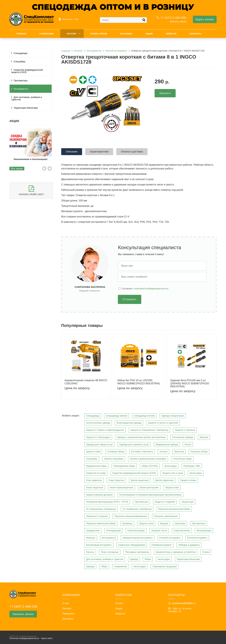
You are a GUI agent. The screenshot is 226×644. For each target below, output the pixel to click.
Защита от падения (165, 502)
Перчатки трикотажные (166, 516)
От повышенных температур (101, 509)
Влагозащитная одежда (129, 423)
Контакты (195, 34)
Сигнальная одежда (183, 437)
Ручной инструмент (197, 538)
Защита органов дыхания (99, 495)
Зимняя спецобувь (114, 459)
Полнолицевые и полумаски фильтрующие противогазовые (150, 495)
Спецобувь (20, 62)
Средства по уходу (96, 473)
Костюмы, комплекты (142, 452)
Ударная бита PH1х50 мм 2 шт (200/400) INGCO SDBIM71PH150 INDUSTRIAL (190, 383)
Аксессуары (171, 466)
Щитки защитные (140, 480)
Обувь (148, 559)
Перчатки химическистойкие (101, 523)
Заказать (165, 93)
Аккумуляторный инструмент (137, 538)
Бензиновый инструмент (99, 545)
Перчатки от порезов (97, 516)
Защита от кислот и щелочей (163, 423)
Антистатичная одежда (98, 423)
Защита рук (187, 502)
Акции (149, 34)
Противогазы (21, 81)
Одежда (134, 559)
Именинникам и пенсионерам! (37, 159)
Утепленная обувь (182, 459)
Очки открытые (116, 480)
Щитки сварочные (165, 480)
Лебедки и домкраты (189, 545)
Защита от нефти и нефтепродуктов (105, 430)
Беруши (164, 523)
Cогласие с (145, 289)
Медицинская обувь (96, 466)
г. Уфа (76, 19)
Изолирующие (114, 530)
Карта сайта (47, 638)
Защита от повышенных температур (149, 430)
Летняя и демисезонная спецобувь (148, 459)
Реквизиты (69, 614)
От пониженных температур (137, 509)
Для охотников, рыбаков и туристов (26, 98)
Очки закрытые (94, 480)
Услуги (119, 603)
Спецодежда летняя (144, 416)
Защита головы (188, 480)
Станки (206, 552)
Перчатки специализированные (131, 516)
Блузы (188, 444)
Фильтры (91, 538)
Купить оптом (99, 34)
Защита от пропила (185, 430)
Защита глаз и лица (173, 473)
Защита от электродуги (98, 437)
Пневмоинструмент (162, 545)
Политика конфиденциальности (24, 638)
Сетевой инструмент (170, 538)
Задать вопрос (205, 19)
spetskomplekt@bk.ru (184, 603)
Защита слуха (146, 523)
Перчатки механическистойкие (174, 509)
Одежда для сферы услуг (99, 444)
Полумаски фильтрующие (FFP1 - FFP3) (107, 502)
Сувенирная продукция (164, 566)
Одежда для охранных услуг (134, 444)
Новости (171, 34)
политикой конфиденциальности (151, 289)
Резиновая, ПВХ (192, 466)
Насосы (90, 552)
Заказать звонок (178, 21)
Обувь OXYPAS (150, 466)
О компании (46, 34)
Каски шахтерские (149, 487)
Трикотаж (179, 452)
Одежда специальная (173, 416)
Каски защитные (95, 487)
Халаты (164, 452)
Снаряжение (121, 566)
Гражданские (93, 530)
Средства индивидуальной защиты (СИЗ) (27, 71)
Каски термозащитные (121, 487)
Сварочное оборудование (132, 545)
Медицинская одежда (167, 444)
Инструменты (21, 89)
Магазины (126, 34)
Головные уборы (116, 452)
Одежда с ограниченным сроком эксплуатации (141, 437)
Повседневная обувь (124, 466)
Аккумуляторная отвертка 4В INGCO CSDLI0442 (86, 382)
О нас (66, 603)
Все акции (17, 169)
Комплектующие (136, 530)
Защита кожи (172, 487)
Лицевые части (159, 530)
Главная (21, 34)
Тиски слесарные (110, 552)
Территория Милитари (26, 108)
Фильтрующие (204, 530)
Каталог (72, 34)
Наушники (180, 523)
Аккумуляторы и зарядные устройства (175, 552)
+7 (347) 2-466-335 (173, 18)
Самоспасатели (182, 530)
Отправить (129, 299)
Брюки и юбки (93, 452)
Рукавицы (127, 523)
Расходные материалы (137, 552)
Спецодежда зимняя (116, 416)
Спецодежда (20, 53)
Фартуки (204, 437)
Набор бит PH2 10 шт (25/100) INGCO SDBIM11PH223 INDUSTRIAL (139, 382)
